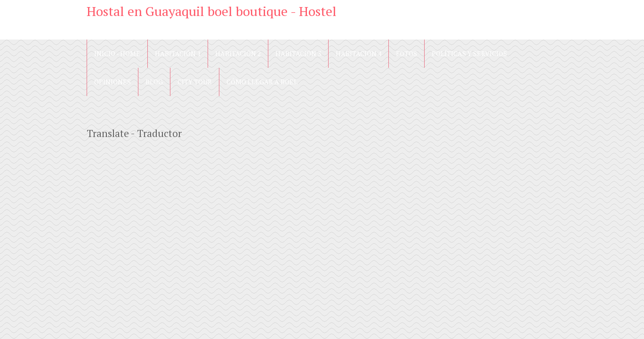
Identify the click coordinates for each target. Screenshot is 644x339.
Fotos (407, 53)
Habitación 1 (178, 53)
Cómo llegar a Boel (262, 82)
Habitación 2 (238, 53)
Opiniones (113, 82)
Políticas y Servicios (469, 53)
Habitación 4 (358, 53)
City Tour (195, 82)
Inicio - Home (117, 53)
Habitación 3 (298, 53)
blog (154, 82)
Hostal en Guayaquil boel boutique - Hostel (212, 11)
